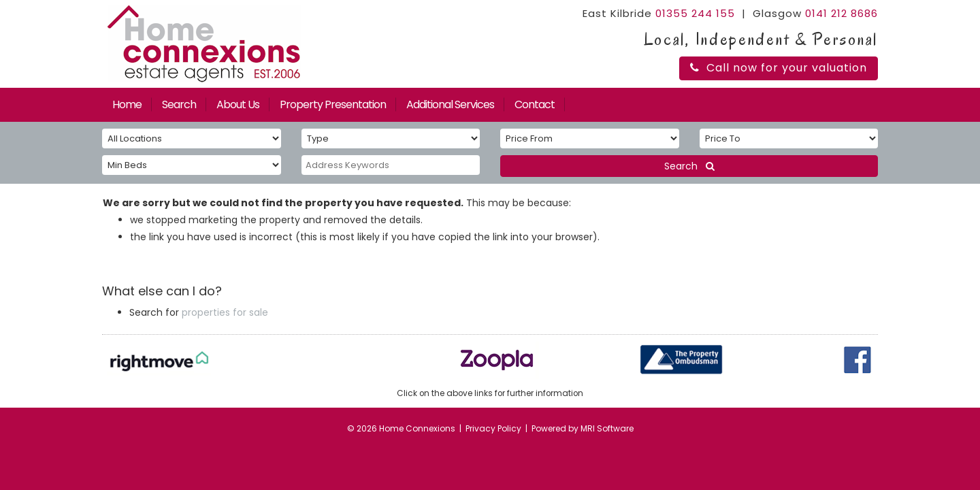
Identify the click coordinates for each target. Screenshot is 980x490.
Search (179, 104)
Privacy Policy (493, 428)
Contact (535, 104)
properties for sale (225, 312)
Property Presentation (333, 104)
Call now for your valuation (779, 68)
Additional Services (450, 104)
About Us (238, 104)
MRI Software (607, 428)
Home (127, 104)
